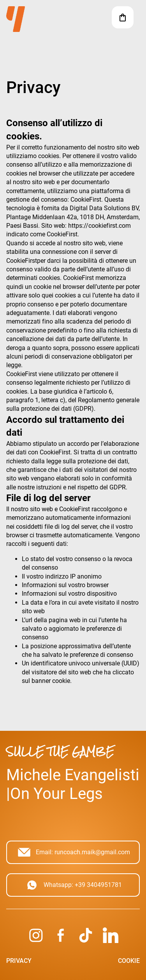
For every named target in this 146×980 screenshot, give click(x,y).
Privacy (19, 961)
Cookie (129, 961)
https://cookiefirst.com (99, 226)
